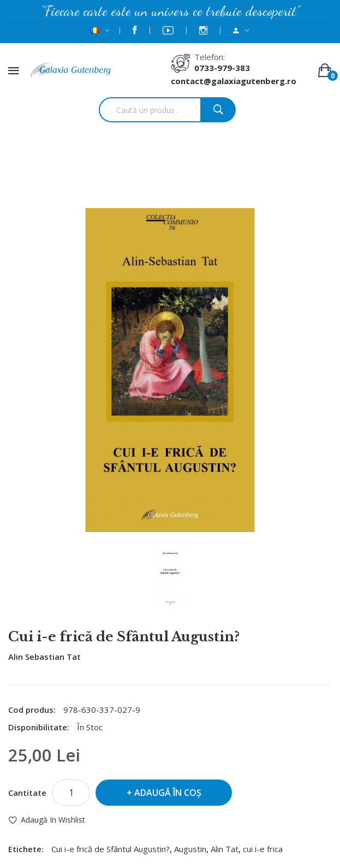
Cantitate (27, 793)
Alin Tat (225, 849)
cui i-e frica (263, 849)
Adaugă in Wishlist (53, 820)
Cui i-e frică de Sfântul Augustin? (184, 179)
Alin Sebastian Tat (44, 657)
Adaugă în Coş (168, 793)
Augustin (190, 849)
